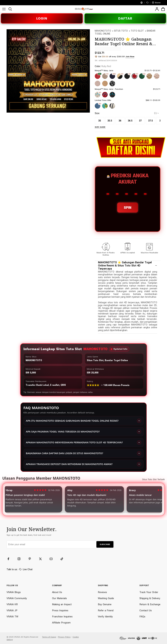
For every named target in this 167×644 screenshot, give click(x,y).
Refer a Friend (106, 610)
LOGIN (42, 18)
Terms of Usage (49, 637)
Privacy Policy (64, 637)
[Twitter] (42, 559)
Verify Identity (105, 617)
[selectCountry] (156, 113)
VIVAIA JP (12, 610)
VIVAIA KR (12, 604)
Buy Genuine (105, 604)
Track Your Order (149, 592)
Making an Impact (62, 604)
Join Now (130, 57)
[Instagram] (21, 559)
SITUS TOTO (121, 31)
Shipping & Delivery (150, 598)
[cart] (163, 9)
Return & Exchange (150, 604)
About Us (57, 592)
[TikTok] (63, 559)
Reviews (102, 592)
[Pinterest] (31, 559)
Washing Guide (106, 598)
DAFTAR (125, 18)
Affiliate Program (61, 623)
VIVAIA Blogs (14, 592)
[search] (10, 9)
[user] (157, 9)
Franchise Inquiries (62, 617)
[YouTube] (53, 559)
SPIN (128, 208)
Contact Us (146, 610)
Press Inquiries (60, 610)
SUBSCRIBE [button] (105, 544)
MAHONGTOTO (103, 31)
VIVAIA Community (17, 598)
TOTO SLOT (137, 31)
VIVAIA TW (12, 617)
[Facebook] (10, 559)
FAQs (142, 617)
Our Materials (59, 598)
